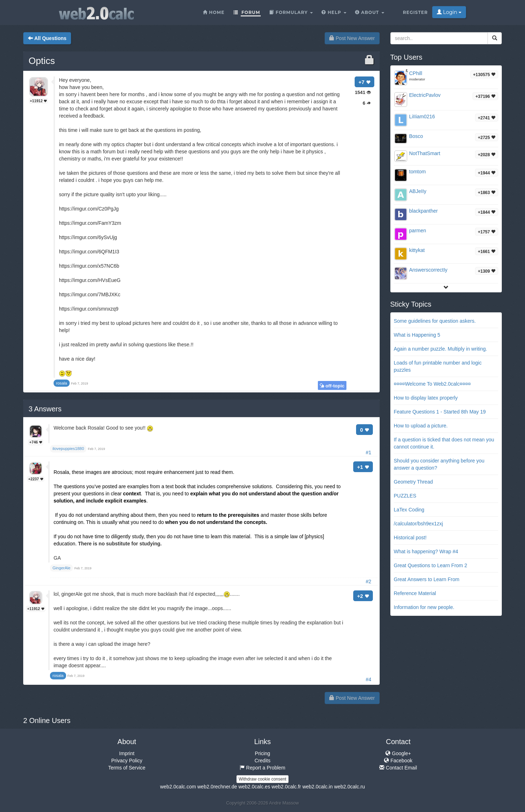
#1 (369, 452)
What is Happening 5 (417, 335)
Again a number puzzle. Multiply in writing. (441, 349)
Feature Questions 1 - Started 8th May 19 (440, 412)
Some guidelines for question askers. (435, 321)
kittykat (417, 250)
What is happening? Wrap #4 (426, 551)
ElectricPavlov (425, 95)
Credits (262, 761)
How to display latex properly (426, 398)
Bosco (416, 136)
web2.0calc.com (178, 787)
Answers (45, 409)
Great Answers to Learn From (427, 579)
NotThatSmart (425, 153)
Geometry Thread (413, 482)
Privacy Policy (127, 761)
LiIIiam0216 (422, 117)
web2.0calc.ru (349, 787)
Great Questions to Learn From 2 (431, 565)
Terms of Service (127, 768)
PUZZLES (405, 496)
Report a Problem (262, 768)
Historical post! (410, 538)
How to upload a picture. (421, 426)
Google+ (398, 753)
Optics (42, 61)
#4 (369, 679)
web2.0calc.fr (286, 787)
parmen (418, 231)
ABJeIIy (418, 191)
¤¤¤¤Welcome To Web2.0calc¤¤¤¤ (432, 384)
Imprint (127, 753)
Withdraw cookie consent (262, 779)
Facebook (398, 761)
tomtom (418, 172)
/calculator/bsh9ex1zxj (419, 524)
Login (449, 12)
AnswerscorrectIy (428, 270)
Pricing (263, 753)
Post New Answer (352, 38)
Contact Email (398, 768)
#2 (369, 581)
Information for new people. (424, 607)
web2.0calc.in (318, 787)
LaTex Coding (409, 510)
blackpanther (424, 211)
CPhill (416, 73)
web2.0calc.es (254, 787)
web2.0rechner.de (217, 787)
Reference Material (415, 593)
